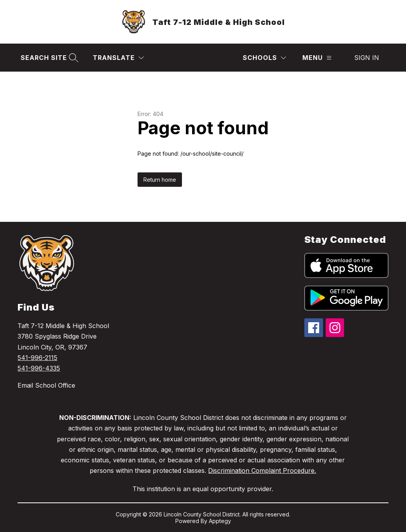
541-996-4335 (39, 368)
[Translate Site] (118, 58)
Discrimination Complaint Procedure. (262, 471)
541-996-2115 (37, 358)
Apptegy (220, 521)
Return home (160, 180)
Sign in (367, 58)
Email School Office (46, 385)
